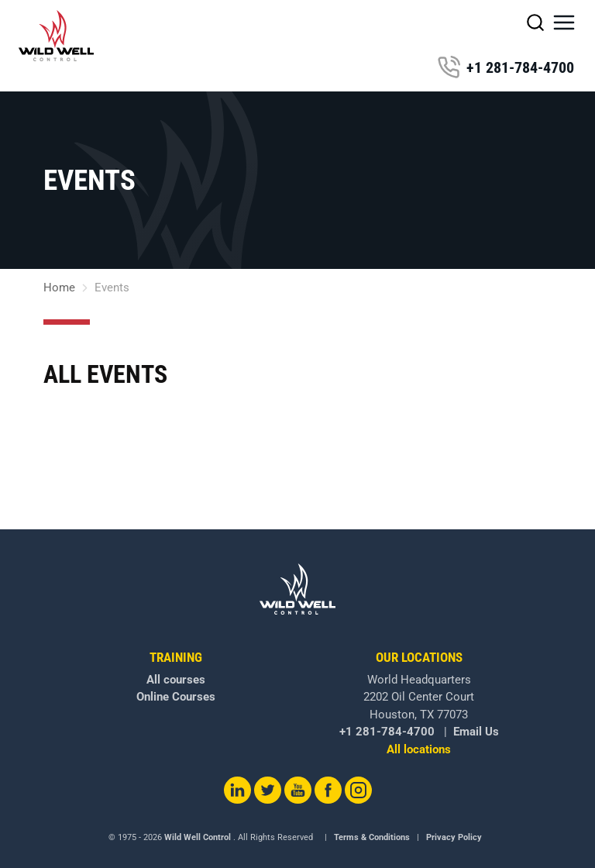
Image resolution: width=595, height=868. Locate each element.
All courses (176, 680)
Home (59, 288)
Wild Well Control (198, 837)
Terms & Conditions (372, 837)
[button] (564, 22)
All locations (419, 749)
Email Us (476, 732)
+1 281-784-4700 (506, 67)
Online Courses (176, 697)
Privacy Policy (454, 837)
